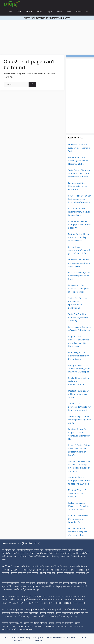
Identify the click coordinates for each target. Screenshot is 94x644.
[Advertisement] (47, 37)
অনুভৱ (50, 12)
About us (38, 640)
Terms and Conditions (56, 637)
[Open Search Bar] (87, 12)
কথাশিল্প (39, 12)
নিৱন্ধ (19, 12)
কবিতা (69, 12)
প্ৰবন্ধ (11, 12)
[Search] (33, 84)
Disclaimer (71, 637)
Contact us (82, 637)
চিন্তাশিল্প (29, 12)
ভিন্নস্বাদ (79, 12)
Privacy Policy (39, 637)
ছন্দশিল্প (60, 12)
